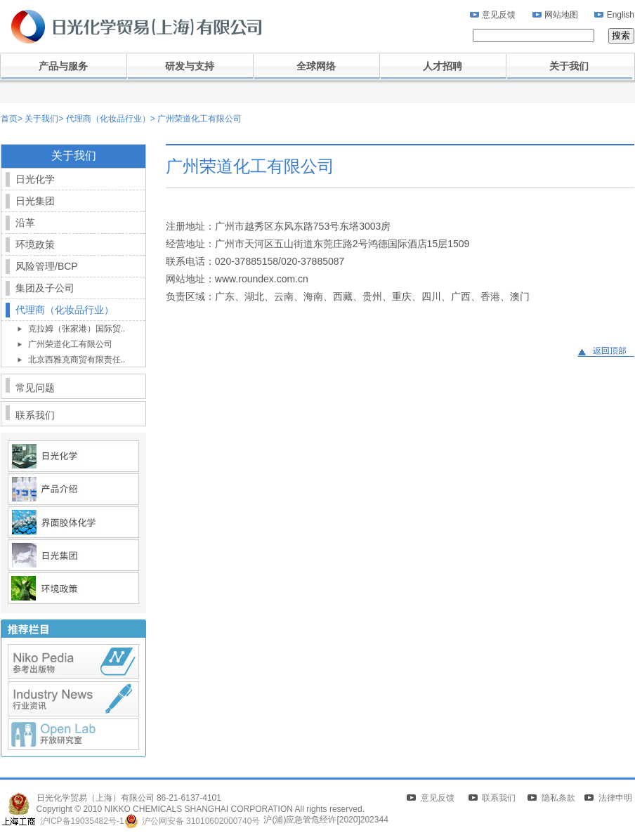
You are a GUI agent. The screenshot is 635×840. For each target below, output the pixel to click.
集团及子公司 (45, 288)
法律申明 (615, 798)
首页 (9, 119)
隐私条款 (558, 798)
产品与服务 (63, 66)
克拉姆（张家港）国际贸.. (77, 329)
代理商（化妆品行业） (106, 119)
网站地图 (561, 15)
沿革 (25, 223)
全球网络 (316, 66)
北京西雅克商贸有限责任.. (77, 360)
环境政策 (35, 244)
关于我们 (569, 66)
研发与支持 (190, 66)
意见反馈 (499, 15)
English (621, 15)
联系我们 (35, 415)
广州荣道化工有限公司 (198, 119)
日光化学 (35, 179)
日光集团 (35, 201)
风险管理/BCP (47, 266)
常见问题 (35, 388)
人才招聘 (443, 66)
